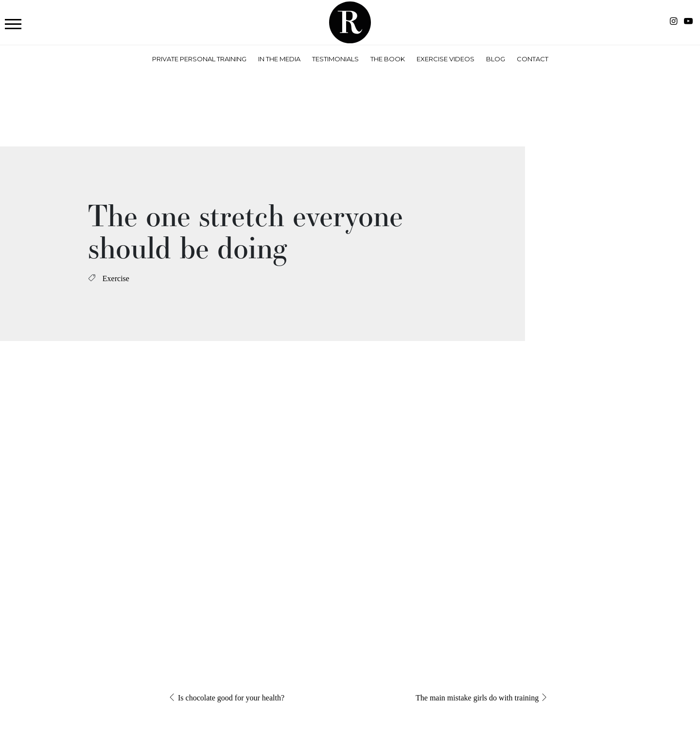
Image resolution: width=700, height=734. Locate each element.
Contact (533, 59)
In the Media (279, 59)
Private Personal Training (199, 59)
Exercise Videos (446, 59)
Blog (496, 59)
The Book (388, 59)
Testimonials (335, 59)
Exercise (116, 278)
